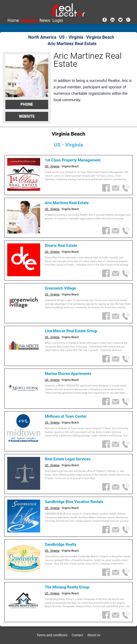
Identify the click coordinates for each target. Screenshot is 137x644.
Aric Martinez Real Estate (67, 203)
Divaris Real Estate (61, 246)
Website (27, 116)
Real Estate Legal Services (68, 459)
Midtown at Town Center (66, 416)
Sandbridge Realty (60, 545)
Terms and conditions (52, 635)
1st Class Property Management (73, 160)
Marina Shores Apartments (68, 374)
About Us (94, 635)
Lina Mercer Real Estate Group (71, 331)
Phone (27, 104)
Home (13, 20)
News (45, 20)
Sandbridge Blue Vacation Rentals (74, 502)
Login (58, 20)
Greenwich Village (60, 288)
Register (29, 20)
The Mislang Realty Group (67, 587)
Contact (77, 635)
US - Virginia (52, 166)
